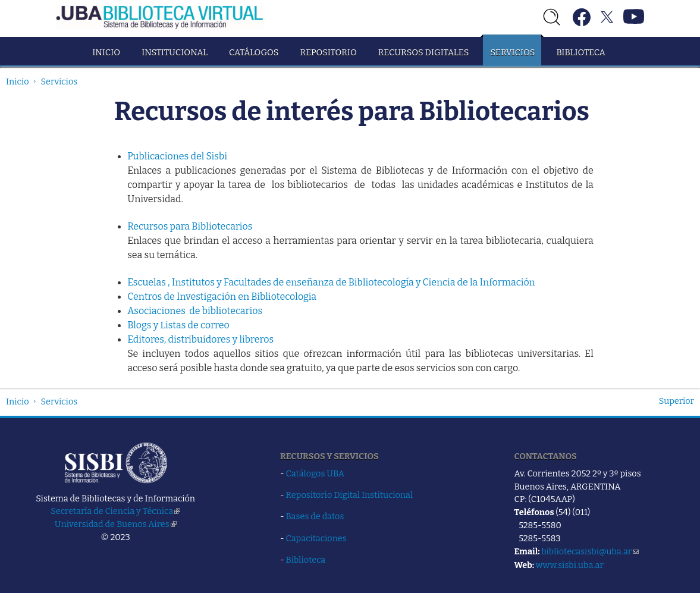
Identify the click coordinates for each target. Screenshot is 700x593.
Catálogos (254, 52)
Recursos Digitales (424, 52)
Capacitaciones (316, 538)
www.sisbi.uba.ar (570, 565)
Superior (677, 401)
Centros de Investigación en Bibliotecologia (222, 296)
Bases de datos (315, 516)
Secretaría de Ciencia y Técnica (115, 511)
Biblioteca (580, 52)
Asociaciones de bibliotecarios (195, 311)
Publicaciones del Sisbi (177, 156)
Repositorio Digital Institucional (350, 495)
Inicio (106, 52)
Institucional (175, 52)
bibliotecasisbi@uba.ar (590, 551)
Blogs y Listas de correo (178, 325)
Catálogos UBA (315, 473)
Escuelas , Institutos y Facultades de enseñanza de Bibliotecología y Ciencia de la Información (331, 282)
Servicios (512, 52)
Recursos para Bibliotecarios (190, 226)
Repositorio (328, 52)
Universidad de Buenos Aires (116, 524)
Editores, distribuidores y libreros (200, 339)
